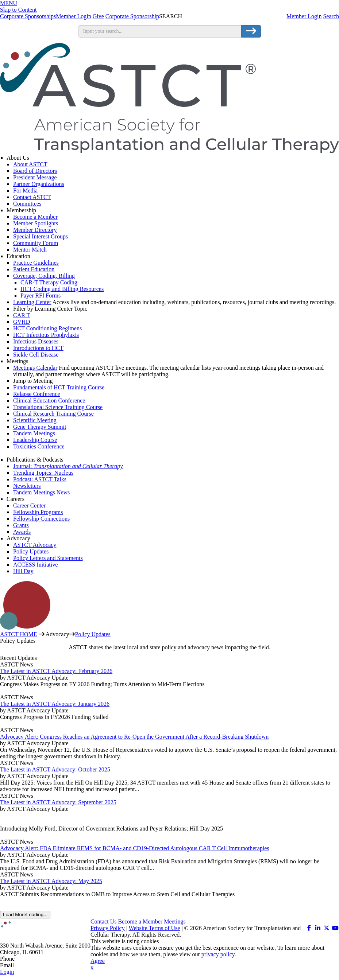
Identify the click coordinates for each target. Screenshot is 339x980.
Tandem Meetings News (41, 492)
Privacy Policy (108, 928)
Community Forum (36, 243)
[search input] (160, 31)
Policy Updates (31, 551)
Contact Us (104, 921)
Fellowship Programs (38, 512)
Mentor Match (30, 250)
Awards (22, 532)
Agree (98, 961)
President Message (35, 177)
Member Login (304, 16)
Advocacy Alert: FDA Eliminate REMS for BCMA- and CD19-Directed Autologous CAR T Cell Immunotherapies (135, 848)
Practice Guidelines (36, 263)
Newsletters (27, 486)
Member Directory (35, 230)
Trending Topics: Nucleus (43, 473)
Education (18, 256)
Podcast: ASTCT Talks (40, 479)
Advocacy (18, 538)
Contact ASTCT (32, 197)
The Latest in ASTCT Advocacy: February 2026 (56, 671)
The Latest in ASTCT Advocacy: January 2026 (55, 704)
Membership (21, 210)
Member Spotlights (36, 223)
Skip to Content (18, 10)
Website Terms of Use (155, 928)
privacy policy (218, 954)
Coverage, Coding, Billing (44, 276)
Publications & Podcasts (35, 460)
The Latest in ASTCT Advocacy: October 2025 (55, 769)
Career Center (29, 505)
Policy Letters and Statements (48, 558)
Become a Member (35, 217)
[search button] (251, 31)
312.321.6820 (32, 959)
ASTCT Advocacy (35, 545)
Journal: (68, 466)
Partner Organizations (39, 184)
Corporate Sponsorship (132, 16)
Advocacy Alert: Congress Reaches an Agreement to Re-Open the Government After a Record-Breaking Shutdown (134, 737)
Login (7, 972)
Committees (27, 204)
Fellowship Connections (41, 519)
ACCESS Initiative (35, 565)
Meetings (18, 361)
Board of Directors (35, 171)
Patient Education (34, 269)
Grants (21, 525)
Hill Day (23, 571)
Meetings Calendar (35, 368)
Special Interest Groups (41, 236)
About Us (18, 158)
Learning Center (32, 302)
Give (98, 16)
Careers (16, 499)
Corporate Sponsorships (28, 16)
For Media (25, 190)
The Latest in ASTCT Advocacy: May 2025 (51, 881)
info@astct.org (33, 965)
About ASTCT (30, 164)
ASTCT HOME (19, 634)
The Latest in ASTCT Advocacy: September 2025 (58, 802)
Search (331, 16)
